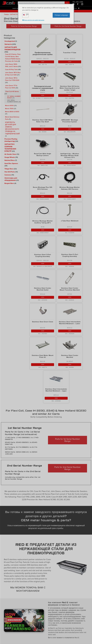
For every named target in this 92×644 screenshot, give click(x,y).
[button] (67, 3)
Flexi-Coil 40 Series (12, 91)
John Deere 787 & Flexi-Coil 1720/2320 (12, 79)
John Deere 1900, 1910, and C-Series (11, 65)
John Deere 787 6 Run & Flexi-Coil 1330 (13, 74)
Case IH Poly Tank (11, 69)
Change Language (61, 15)
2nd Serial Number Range (13, 101)
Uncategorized (10, 41)
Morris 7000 (9, 108)
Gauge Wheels (10, 157)
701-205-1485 (78, 2)
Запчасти (8, 44)
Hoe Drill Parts (10, 172)
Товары (6, 14)
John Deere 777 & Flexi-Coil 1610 (11, 87)
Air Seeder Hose (10, 154)
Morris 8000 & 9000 (12, 112)
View (43, 62)
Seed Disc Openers (11, 163)
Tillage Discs (9, 169)
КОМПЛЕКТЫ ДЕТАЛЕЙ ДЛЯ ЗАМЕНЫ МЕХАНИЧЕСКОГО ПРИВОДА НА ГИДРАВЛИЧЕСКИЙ (12, 128)
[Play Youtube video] (24, 621)
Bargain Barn (9, 183)
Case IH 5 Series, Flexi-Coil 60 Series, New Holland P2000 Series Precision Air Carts (13, 58)
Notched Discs (10, 160)
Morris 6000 (9, 105)
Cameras (8, 175)
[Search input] (41, 3)
